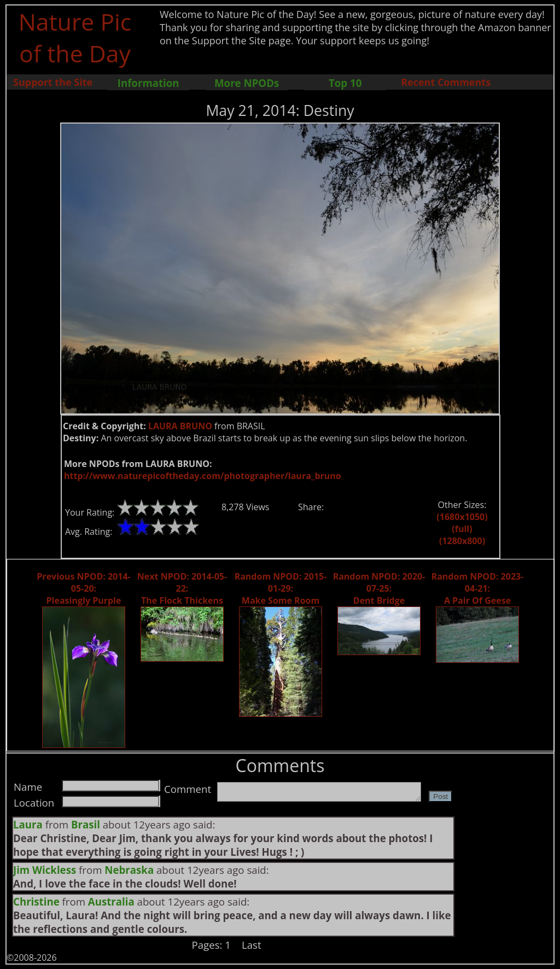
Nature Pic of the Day (75, 37)
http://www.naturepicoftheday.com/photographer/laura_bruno (203, 476)
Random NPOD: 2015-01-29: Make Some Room (281, 588)
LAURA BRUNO (180, 426)
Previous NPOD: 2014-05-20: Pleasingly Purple (83, 588)
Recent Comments (446, 82)
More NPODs (247, 83)
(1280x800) (462, 541)
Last (252, 945)
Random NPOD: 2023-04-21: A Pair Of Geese (478, 588)
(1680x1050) (462, 517)
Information (148, 83)
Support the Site (53, 82)
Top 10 (345, 83)
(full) (462, 529)
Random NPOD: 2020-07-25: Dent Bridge (379, 588)
